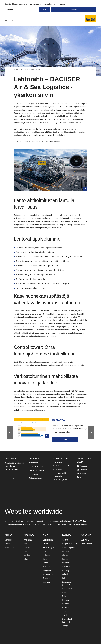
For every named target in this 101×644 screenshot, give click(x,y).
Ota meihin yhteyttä (61, 480)
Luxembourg (67, 582)
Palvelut (25, 70)
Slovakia (66, 608)
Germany (66, 563)
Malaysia (47, 567)
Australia (85, 540)
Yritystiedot (33, 463)
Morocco (8, 540)
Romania (66, 604)
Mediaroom (57, 469)
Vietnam (46, 582)
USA (26, 559)
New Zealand (87, 544)
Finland (65, 555)
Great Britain (67, 567)
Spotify (81, 477)
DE (68, 585)
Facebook (82, 466)
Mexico (27, 555)
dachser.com (81, 524)
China (45, 544)
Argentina (28, 540)
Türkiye (65, 626)
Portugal (66, 600)
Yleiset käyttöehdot (36, 470)
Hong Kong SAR (50, 548)
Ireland (65, 574)
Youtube (82, 474)
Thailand (47, 578)
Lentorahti (36, 70)
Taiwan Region (49, 574)
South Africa (10, 548)
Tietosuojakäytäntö (36, 467)
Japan (46, 559)
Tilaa (14, 479)
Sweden (66, 615)
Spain (65, 611)
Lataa (65, 440)
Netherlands (67, 589)
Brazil (26, 544)
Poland (65, 596)
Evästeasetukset (35, 478)
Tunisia (8, 544)
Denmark (66, 551)
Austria (65, 540)
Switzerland (67, 619)
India (45, 551)
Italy (64, 578)
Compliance (34, 474)
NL (75, 544)
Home (16, 70)
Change (74, 9)
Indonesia (47, 555)
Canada (27, 548)
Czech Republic (69, 548)
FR (71, 544)
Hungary (66, 570)
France (65, 559)
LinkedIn (82, 470)
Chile (26, 551)
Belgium (66, 544)
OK (45, 9)
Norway (65, 592)
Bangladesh (48, 540)
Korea (45, 563)
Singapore (47, 570)
